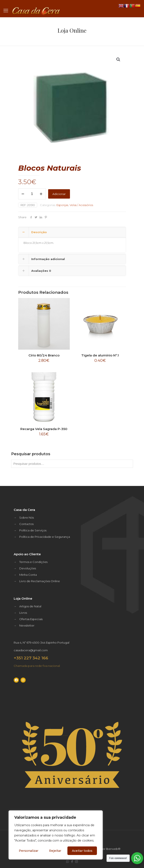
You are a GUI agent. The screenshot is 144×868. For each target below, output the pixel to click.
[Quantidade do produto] (32, 194)
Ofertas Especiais (31, 619)
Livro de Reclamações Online (40, 581)
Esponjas (62, 205)
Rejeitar (55, 851)
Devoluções (28, 568)
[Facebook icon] (72, 861)
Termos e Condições (33, 562)
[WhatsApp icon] (68, 861)
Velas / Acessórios (81, 205)
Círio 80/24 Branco (44, 355)
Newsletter (27, 625)
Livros (23, 613)
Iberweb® (113, 849)
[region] (56, 835)
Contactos (26, 524)
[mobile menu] (6, 11)
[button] (119, 60)
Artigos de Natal (30, 606)
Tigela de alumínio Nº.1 (100, 355)
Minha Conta (28, 575)
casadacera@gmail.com (31, 650)
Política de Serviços (33, 530)
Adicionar (59, 194)
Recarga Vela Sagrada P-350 (44, 429)
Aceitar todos (82, 851)
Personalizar (29, 851)
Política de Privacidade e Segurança (45, 537)
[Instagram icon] (76, 861)
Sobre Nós (27, 518)
